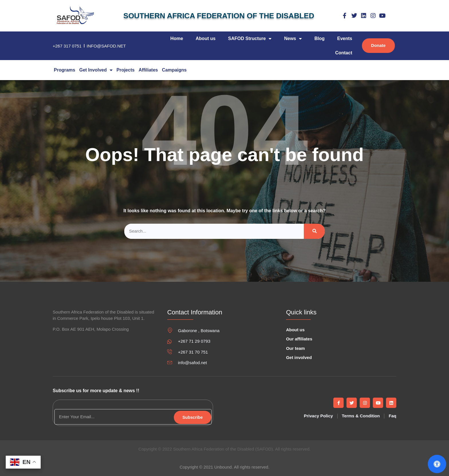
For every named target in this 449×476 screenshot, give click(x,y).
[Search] (314, 231)
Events (345, 38)
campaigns (174, 70)
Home (177, 38)
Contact (344, 53)
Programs (65, 70)
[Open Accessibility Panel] (437, 464)
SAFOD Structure (250, 39)
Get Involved (96, 70)
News (293, 39)
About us (205, 38)
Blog (320, 38)
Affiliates (148, 70)
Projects (126, 70)
